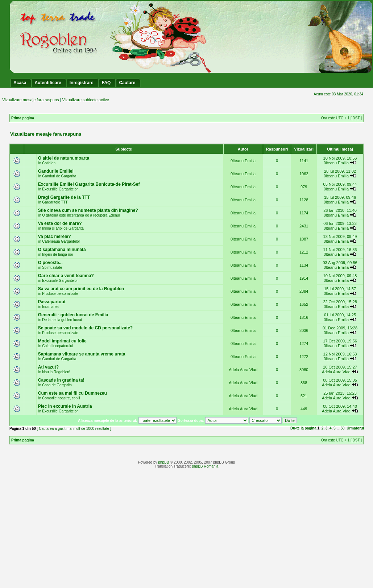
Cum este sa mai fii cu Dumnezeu (72, 393)
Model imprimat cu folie (62, 341)
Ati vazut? (48, 367)
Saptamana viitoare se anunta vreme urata (82, 354)
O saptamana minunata (62, 250)
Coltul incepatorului (57, 346)
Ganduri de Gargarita (59, 176)
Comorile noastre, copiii (61, 398)
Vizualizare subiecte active (85, 100)
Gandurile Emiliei (56, 171)
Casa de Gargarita (57, 385)
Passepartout (52, 302)
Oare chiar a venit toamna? (66, 276)
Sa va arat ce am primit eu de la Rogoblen (81, 289)
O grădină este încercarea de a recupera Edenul (81, 215)
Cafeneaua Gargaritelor (61, 241)
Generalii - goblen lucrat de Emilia (73, 315)
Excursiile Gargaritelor (60, 189)
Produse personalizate (60, 294)
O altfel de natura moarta (64, 158)
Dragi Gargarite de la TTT (64, 197)
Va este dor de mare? (60, 223)
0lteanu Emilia (243, 161)
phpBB (163, 462)
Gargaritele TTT (55, 202)
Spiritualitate (52, 268)
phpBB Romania (205, 466)
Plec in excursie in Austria (65, 406)
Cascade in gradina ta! (61, 380)
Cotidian (49, 163)
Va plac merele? (55, 237)
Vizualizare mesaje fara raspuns (30, 100)
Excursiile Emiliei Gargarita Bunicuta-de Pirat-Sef (89, 184)
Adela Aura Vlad (243, 370)
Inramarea (50, 307)
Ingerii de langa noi (57, 254)
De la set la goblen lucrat (62, 320)
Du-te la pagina (303, 428)
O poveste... (50, 263)
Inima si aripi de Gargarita (63, 228)
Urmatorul (355, 428)
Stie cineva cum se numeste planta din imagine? (88, 210)
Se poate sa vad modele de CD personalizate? (85, 328)
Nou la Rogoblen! (56, 372)
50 (343, 428)
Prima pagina (23, 118)
